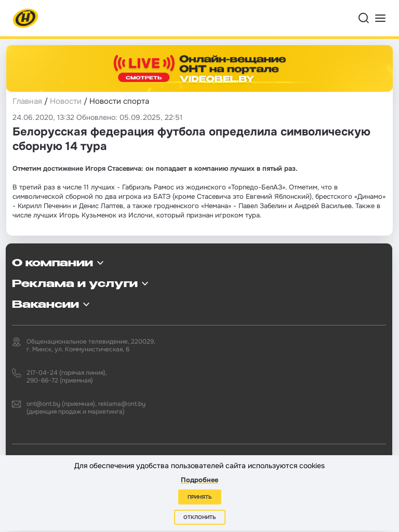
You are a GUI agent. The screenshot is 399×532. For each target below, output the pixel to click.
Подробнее (199, 480)
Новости (66, 101)
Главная (27, 101)
